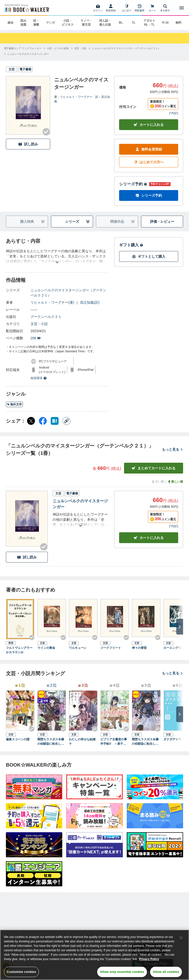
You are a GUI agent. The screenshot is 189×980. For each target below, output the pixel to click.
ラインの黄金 (46, 648)
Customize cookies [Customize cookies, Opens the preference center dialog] (21, 972)
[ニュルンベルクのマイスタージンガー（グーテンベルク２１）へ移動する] (126, 48)
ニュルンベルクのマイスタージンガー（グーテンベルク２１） (68, 293)
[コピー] (66, 421)
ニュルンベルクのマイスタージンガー (80, 504)
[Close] (181, 938)
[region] (94, 955)
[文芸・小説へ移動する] (80, 48)
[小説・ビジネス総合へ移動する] (58, 48)
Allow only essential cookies (122, 972)
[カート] (152, 8)
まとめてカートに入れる (154, 468)
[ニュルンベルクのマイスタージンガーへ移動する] (28, 54)
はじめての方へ (149, 162)
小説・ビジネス (68, 23)
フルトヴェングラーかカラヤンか (19, 650)
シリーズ (78, 222)
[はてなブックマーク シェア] (55, 421)
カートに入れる (149, 125)
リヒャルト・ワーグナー (76, 97)
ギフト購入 (131, 245)
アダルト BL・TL (149, 23)
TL (134, 23)
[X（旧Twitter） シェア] (31, 421)
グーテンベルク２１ (46, 317)
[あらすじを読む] (57, 256)
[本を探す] (165, 8)
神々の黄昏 (139, 648)
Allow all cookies (166, 972)
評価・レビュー (162, 222)
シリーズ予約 (133, 184)
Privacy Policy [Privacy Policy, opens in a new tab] (149, 959)
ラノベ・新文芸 (86, 23)
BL (121, 23)
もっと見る (173, 449)
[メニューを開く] (182, 8)
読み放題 (23, 23)
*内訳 (174, 113)
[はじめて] (127, 8)
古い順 (157, 482)
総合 (11, 23)
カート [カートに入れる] (149, 538)
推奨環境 (39, 378)
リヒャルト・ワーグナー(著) (52, 302)
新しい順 (175, 482)
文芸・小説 (39, 324)
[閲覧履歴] (140, 8)
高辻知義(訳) (90, 302)
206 (36, 338)
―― (34, 310)
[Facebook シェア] (43, 421)
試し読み (28, 144)
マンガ (50, 23)
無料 (178, 23)
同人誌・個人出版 (105, 23)
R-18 (165, 23)
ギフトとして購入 (149, 257)
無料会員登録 (149, 149)
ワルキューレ (78, 648)
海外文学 (14, 404)
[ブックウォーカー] (26, 8)
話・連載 (36, 23)
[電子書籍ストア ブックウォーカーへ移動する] (23, 48)
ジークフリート (111, 648)
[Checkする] (46, 132)
